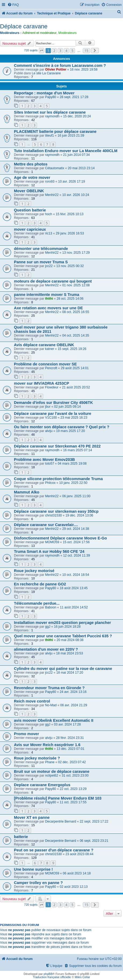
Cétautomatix (55, 168)
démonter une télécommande (41, 249)
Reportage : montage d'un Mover (44, 93)
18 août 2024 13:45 (74, 588)
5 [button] (72, 51)
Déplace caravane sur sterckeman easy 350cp (56, 511)
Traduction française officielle (52, 977)
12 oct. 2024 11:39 (77, 555)
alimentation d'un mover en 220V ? (46, 649)
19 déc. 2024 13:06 (79, 515)
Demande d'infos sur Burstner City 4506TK (53, 403)
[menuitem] (13, 5)
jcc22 (49, 266)
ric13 (49, 233)
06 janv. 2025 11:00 (76, 496)
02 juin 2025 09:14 (68, 407)
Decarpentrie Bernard (61, 821)
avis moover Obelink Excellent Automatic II (54, 720)
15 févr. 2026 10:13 (70, 214)
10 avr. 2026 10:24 (76, 195)
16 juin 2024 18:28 (67, 627)
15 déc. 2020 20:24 (77, 116)
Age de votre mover (32, 178)
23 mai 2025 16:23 (74, 418)
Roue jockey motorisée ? (37, 758)
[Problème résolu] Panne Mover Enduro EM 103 (58, 798)
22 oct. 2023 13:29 (73, 789)
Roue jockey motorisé (34, 571)
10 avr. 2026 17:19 (72, 182)
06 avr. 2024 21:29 (74, 705)
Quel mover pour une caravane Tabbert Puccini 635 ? (63, 636)
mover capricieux (30, 229)
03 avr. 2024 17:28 (67, 724)
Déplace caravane (24, 26)
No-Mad (51, 705)
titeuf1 (49, 136)
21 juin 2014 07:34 (77, 155)
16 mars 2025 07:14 (78, 450)
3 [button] (60, 51)
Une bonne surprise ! (33, 869)
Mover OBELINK (29, 191)
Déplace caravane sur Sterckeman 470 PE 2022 (57, 446)
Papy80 (51, 97)
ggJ (48, 627)
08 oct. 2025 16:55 (76, 312)
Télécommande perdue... (37, 603)
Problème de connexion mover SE (45, 364)
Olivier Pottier (56, 70)
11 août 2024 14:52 (74, 607)
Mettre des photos (31, 164)
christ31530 (53, 515)
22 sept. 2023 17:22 (94, 821)
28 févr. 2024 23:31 (70, 738)
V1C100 (51, 418)
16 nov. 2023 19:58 (84, 70)
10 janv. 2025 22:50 (73, 483)
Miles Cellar (82, 977)
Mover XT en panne (32, 817)
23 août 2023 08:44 (79, 854)
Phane (50, 762)
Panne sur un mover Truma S (41, 262)
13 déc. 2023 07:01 (70, 749)
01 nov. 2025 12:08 (76, 285)
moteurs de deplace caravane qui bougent (53, 281)
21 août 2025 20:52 (76, 387)
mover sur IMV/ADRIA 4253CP (42, 383)
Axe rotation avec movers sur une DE (48, 308)
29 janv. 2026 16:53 (70, 233)
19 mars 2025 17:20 (70, 431)
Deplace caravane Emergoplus (42, 785)
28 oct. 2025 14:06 (70, 299)
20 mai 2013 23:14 (81, 168)
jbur (48, 407)
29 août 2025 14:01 (75, 368)
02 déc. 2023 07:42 (72, 762)
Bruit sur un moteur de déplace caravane (52, 771)
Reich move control (32, 701)
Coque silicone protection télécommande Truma (58, 479)
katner (50, 349)
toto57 (50, 464)
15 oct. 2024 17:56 (76, 542)
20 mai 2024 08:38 (70, 640)
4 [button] (66, 51)
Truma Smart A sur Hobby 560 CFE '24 (49, 551)
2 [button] (54, 51)
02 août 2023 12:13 (74, 887)
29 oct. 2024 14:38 (76, 529)
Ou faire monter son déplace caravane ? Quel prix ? (62, 427)
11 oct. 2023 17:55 (73, 802)
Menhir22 (52, 195)
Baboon (51, 607)
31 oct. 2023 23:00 (75, 775)
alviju (49, 431)
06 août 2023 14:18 (77, 873)
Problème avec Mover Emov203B (44, 460)
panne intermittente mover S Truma (47, 295)
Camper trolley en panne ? (38, 883)
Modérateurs (68, 33)
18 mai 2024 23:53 (69, 653)
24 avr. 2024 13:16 (73, 692)
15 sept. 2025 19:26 (72, 349)
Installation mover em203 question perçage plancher (62, 623)
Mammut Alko (27, 492)
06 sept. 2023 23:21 (94, 841)
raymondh (52, 116)
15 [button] (86, 51)
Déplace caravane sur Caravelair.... (46, 525)
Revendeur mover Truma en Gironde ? (49, 688)
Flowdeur (52, 387)
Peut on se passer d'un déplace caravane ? (54, 850)
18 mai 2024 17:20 (70, 673)
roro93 (50, 182)
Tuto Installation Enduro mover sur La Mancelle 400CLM (66, 151)
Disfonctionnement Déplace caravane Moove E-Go (60, 538)
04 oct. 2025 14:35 (76, 335)
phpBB (48, 974)
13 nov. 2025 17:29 (76, 253)
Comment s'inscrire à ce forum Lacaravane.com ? (60, 65)
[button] (42, 51)
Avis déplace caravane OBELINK (44, 345)
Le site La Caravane (46, 73)
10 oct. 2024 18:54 (76, 575)
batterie (21, 837)
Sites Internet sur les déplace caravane (50, 112)
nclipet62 (51, 775)
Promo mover (27, 734)
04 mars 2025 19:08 (72, 464)
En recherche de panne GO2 (40, 584)
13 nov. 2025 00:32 (70, 266)
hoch (49, 214)
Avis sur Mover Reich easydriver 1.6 (47, 745)
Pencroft (51, 368)
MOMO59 (52, 542)
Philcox (50, 483)
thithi (49, 299)
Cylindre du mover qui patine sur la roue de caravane (63, 669)
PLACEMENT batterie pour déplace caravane (55, 132)
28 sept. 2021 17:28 (74, 97)
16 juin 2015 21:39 (71, 136)
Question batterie (30, 210)
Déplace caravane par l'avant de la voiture (53, 414)
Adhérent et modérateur (39, 33)
